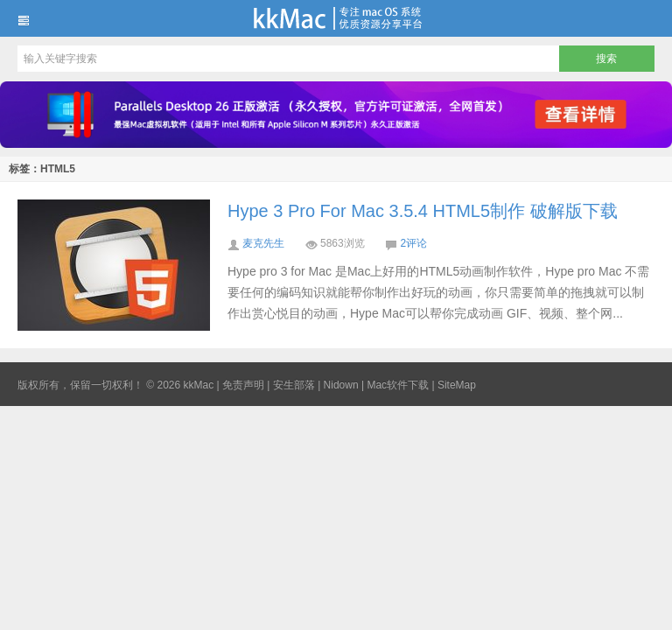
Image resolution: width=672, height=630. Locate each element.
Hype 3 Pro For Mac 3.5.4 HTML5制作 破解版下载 (423, 211)
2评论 (413, 243)
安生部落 (294, 385)
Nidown (341, 385)
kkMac (336, 18)
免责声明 (243, 385)
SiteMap (457, 385)
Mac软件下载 (398, 385)
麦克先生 (263, 243)
